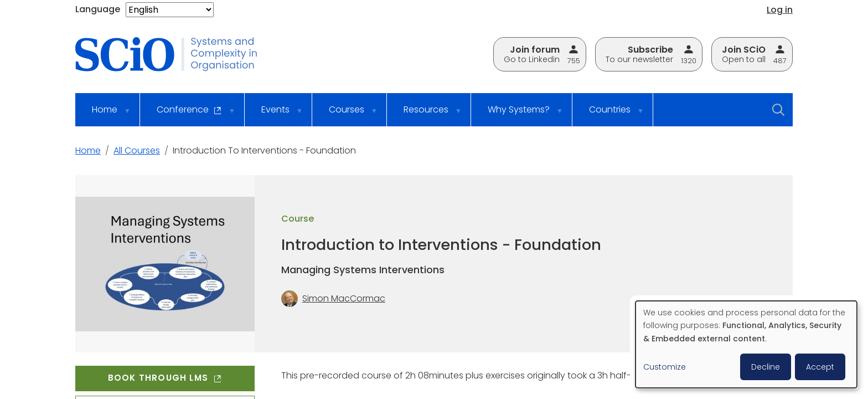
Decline (766, 367)
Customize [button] (665, 367)
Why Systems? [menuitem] (518, 115)
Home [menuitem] (104, 115)
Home (88, 150)
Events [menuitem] (275, 115)
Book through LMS (165, 378)
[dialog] (746, 344)
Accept (820, 367)
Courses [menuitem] (346, 115)
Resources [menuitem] (425, 115)
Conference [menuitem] (189, 115)
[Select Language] (170, 10)
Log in (780, 10)
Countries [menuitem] (609, 115)
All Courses (137, 150)
